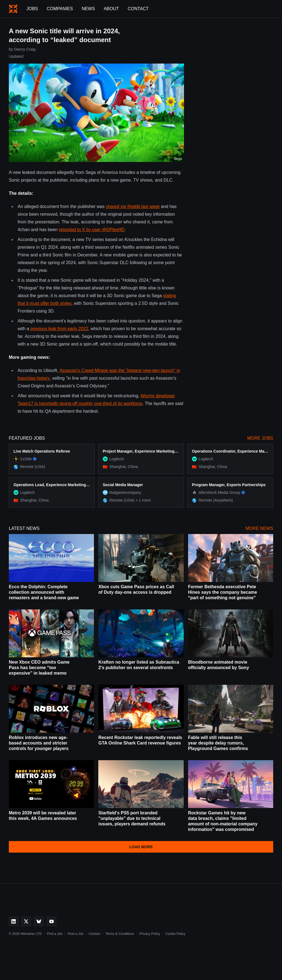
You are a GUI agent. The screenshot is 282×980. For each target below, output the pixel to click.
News (88, 9)
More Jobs (260, 438)
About (111, 9)
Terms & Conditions (120, 934)
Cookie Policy (175, 934)
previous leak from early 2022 (59, 329)
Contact (138, 9)
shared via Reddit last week (133, 206)
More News (259, 528)
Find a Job (55, 934)
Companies (60, 9)
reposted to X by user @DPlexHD (92, 230)
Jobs (32, 9)
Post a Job (76, 934)
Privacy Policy (150, 934)
